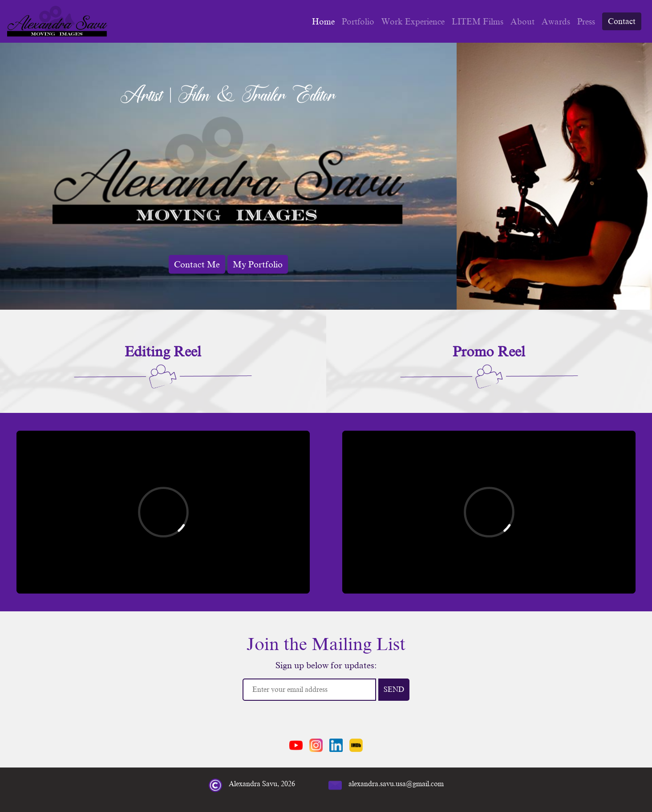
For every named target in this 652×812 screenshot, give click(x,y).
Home (323, 22)
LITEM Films (478, 22)
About (522, 22)
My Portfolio (258, 264)
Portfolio (358, 22)
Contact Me (197, 264)
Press (586, 22)
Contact (622, 21)
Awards (556, 22)
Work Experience (413, 22)
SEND (394, 690)
